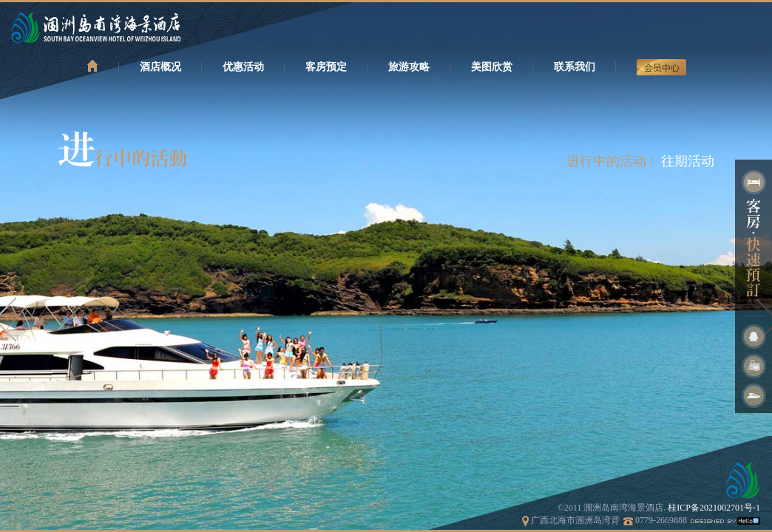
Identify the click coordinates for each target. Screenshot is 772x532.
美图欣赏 (492, 67)
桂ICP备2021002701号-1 (714, 508)
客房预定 (326, 67)
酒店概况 (160, 67)
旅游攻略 (409, 67)
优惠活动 (243, 67)
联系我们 (575, 67)
